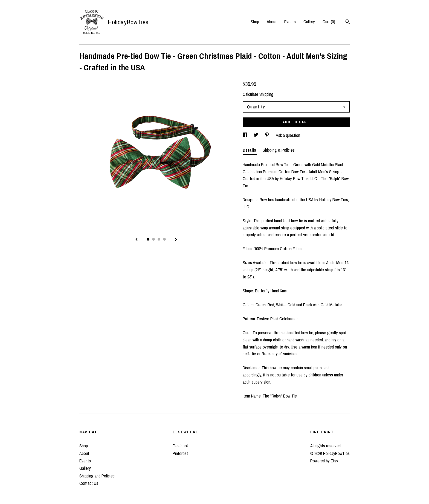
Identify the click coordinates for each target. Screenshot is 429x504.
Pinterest (180, 453)
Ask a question (288, 135)
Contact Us (89, 483)
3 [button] (159, 239)
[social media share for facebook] (245, 135)
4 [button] (164, 239)
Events (290, 22)
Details (250, 150)
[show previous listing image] (137, 240)
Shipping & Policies (279, 150)
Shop (255, 22)
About (272, 22)
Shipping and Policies (97, 476)
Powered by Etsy (324, 461)
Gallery (309, 22)
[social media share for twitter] (256, 135)
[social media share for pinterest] (268, 135)
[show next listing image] (176, 240)
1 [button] (148, 239)
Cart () (329, 22)
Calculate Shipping (258, 94)
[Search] (348, 22)
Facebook (181, 446)
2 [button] (153, 239)
